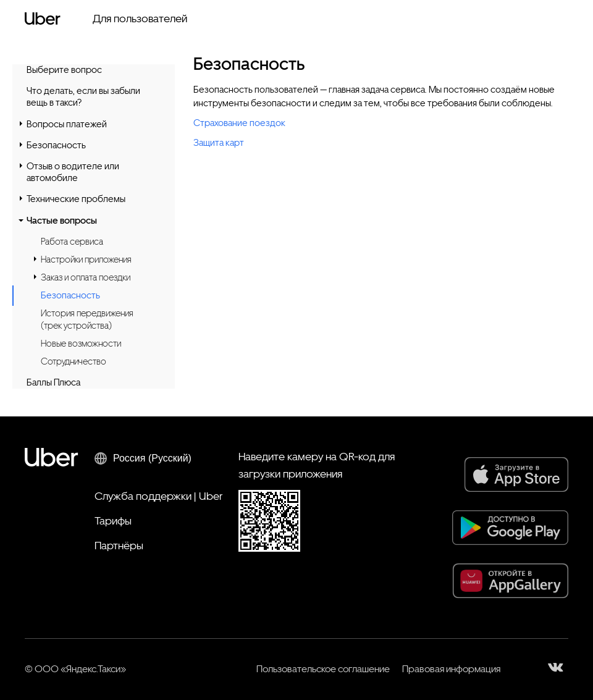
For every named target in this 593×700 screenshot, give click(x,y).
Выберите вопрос (64, 70)
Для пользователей (140, 18)
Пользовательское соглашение (323, 669)
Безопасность (56, 145)
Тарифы (113, 521)
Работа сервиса (72, 242)
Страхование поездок (239, 123)
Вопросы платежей (67, 124)
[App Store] (516, 474)
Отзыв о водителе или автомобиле (73, 172)
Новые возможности (81, 344)
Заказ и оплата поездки (86, 277)
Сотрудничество (74, 361)
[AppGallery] (511, 581)
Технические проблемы (76, 199)
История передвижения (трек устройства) (87, 319)
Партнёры (119, 545)
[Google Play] (510, 528)
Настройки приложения (86, 259)
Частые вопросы (62, 221)
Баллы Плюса (53, 382)
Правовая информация (451, 669)
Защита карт (219, 143)
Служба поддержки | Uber (158, 496)
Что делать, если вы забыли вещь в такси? (83, 97)
